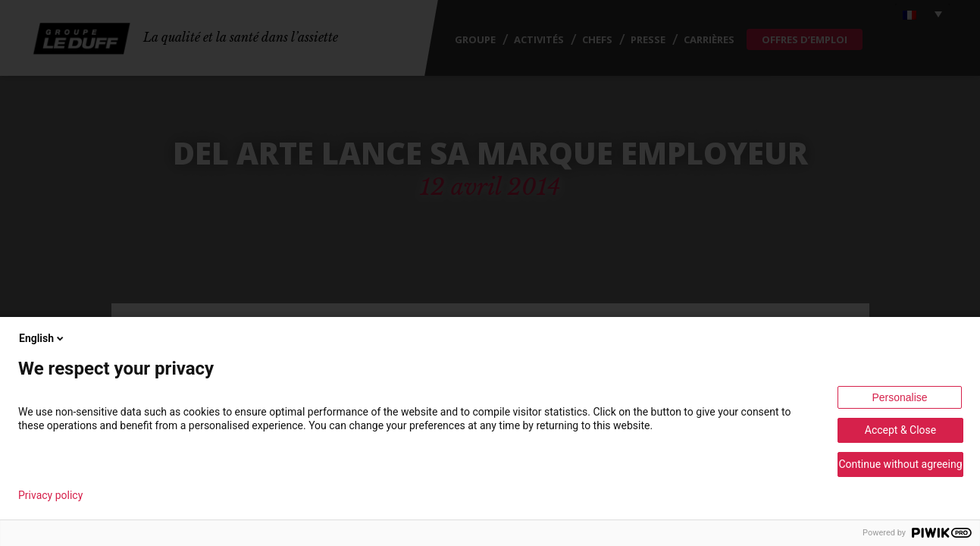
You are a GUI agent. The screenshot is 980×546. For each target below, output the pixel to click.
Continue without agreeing (900, 464)
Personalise (899, 397)
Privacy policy (50, 495)
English (42, 338)
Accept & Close (900, 430)
